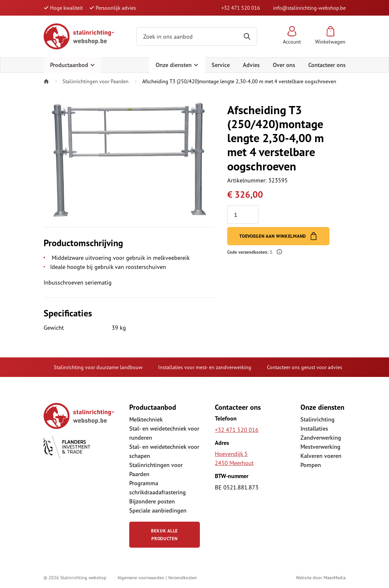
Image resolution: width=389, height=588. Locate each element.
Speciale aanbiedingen (158, 510)
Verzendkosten (182, 577)
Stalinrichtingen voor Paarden (96, 81)
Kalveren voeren (321, 456)
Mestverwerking (320, 447)
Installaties (314, 428)
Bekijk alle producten (164, 535)
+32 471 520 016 (241, 8)
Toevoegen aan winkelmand (278, 236)
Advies (251, 65)
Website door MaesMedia (321, 577)
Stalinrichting (318, 419)
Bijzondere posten (152, 501)
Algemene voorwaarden (141, 577)
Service (221, 65)
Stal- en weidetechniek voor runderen (164, 433)
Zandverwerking (321, 438)
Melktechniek (146, 419)
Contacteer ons (327, 65)
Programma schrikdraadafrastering (158, 488)
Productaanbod (73, 65)
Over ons (284, 65)
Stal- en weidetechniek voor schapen (164, 451)
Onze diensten (177, 65)
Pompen (311, 465)
